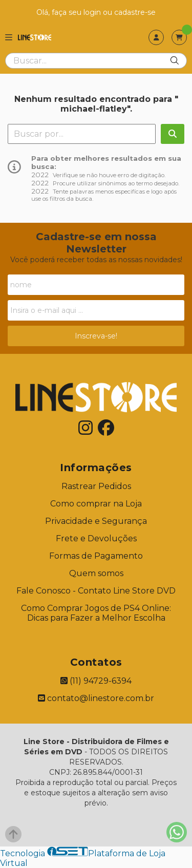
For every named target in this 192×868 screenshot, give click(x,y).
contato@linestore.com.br (96, 698)
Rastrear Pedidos (96, 486)
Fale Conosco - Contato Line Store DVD (96, 591)
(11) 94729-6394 (96, 681)
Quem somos (96, 573)
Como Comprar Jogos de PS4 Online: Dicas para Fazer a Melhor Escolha (96, 613)
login (93, 12)
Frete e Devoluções (96, 538)
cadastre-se (135, 12)
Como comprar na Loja (96, 504)
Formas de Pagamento (96, 556)
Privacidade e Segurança (96, 521)
